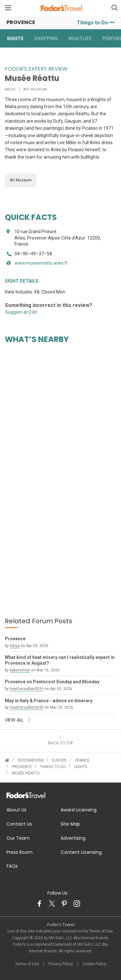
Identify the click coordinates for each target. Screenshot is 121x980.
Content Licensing (81, 852)
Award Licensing (79, 810)
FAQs (12, 866)
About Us (16, 810)
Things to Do (96, 23)
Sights (15, 39)
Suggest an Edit (21, 312)
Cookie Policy (94, 964)
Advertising (73, 838)
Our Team (18, 838)
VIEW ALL (18, 720)
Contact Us (19, 824)
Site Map (70, 824)
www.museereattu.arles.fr (41, 263)
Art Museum (21, 180)
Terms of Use (27, 964)
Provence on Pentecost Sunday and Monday (52, 682)
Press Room (20, 852)
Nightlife (80, 39)
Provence (15, 639)
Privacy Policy (61, 964)
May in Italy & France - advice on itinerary (49, 701)
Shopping (46, 39)
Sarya (15, 646)
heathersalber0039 (27, 689)
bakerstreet (20, 670)
